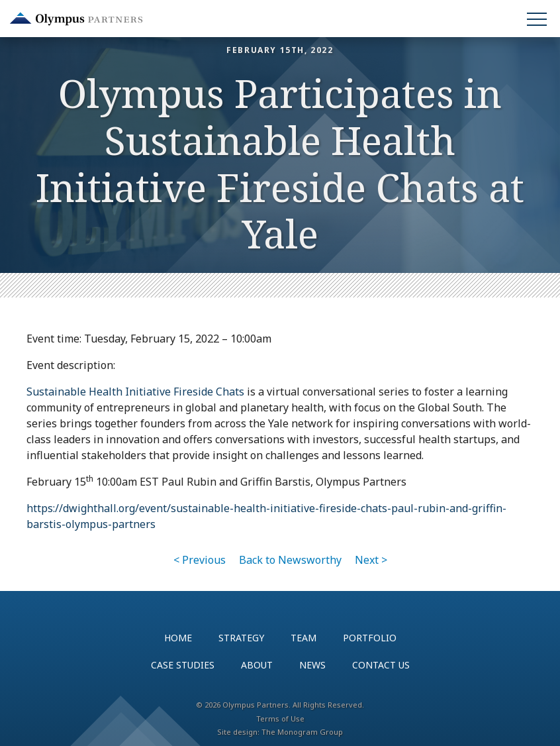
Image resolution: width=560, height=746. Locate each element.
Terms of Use (280, 719)
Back (290, 560)
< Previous (200, 560)
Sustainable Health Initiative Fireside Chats (135, 392)
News (312, 665)
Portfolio (370, 638)
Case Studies (183, 665)
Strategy (241, 638)
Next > (371, 560)
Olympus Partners (76, 19)
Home (178, 638)
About (257, 665)
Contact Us (381, 665)
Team (303, 638)
